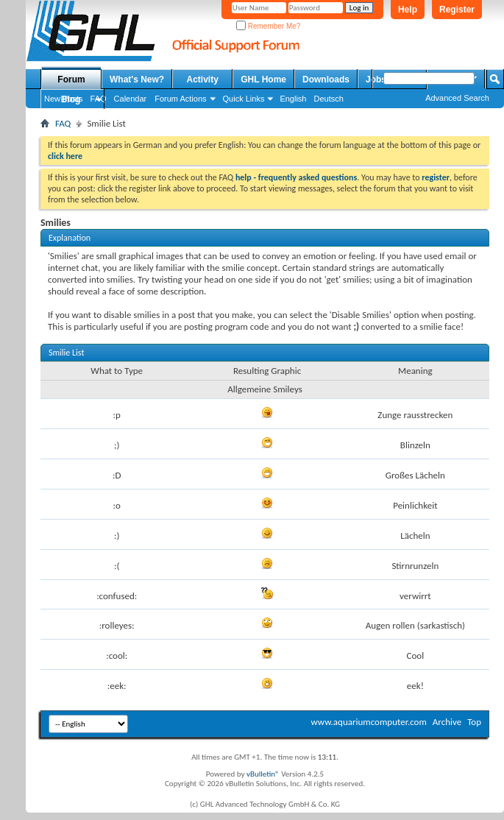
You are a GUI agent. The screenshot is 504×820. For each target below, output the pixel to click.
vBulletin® (263, 774)
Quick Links (244, 99)
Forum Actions (180, 99)
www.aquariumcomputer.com (368, 722)
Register (457, 10)
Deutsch (328, 99)
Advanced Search (457, 98)
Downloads (326, 79)
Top (474, 722)
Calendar (131, 99)
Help (408, 10)
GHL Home (263, 79)
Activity (203, 79)
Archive (447, 722)
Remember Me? (268, 26)
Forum (71, 79)
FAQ (63, 123)
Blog (71, 99)
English (293, 99)
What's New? (137, 79)
